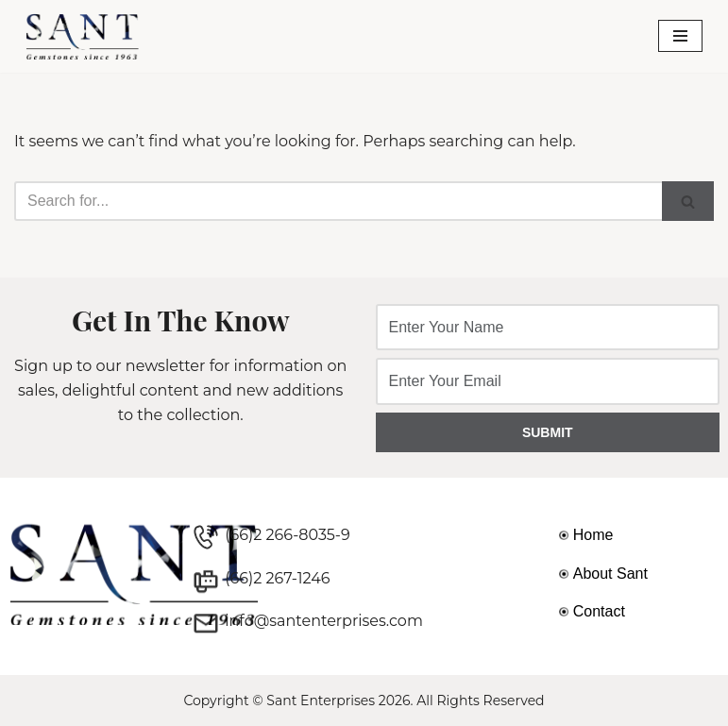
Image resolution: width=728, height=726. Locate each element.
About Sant (610, 574)
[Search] (338, 201)
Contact (599, 611)
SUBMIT (548, 432)
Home (593, 535)
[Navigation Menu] (680, 36)
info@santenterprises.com (324, 621)
